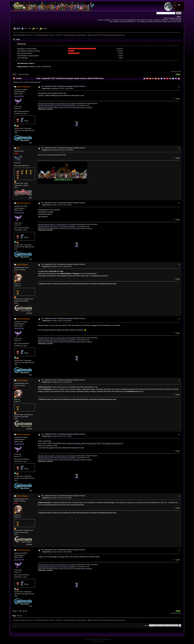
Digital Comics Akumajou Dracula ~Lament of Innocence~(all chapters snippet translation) (65, 107)
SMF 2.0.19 (89, 639)
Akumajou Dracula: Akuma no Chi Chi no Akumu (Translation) (57, 105)
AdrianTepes (22, 265)
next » (180, 71)
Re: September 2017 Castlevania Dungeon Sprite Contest (63, 86)
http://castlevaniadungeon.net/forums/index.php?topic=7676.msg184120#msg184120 (93, 443)
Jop (18, 148)
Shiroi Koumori (23, 87)
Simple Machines (106, 639)
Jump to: (146, 625)
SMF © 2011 (97, 639)
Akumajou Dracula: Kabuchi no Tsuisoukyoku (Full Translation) (57, 103)
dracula (19, 616)
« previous (174, 71)
